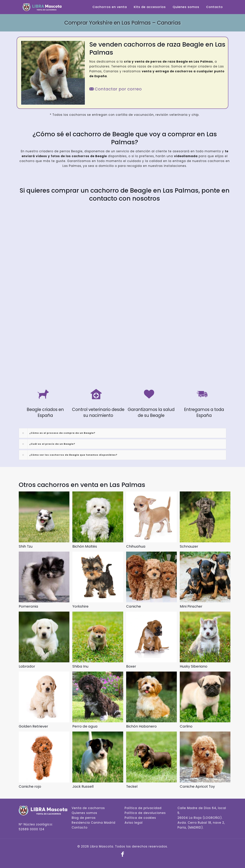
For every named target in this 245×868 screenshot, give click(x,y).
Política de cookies (140, 818)
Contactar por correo (116, 89)
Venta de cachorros (88, 808)
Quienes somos (84, 813)
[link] (122, 433)
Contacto (80, 827)
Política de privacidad (143, 808)
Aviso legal (134, 823)
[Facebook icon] (122, 855)
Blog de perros (84, 818)
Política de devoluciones (145, 813)
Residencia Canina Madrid (94, 823)
